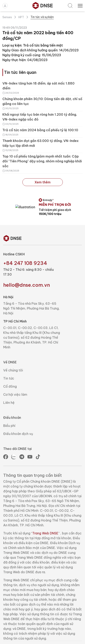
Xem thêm (42, 182)
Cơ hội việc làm (15, 404)
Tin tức (9, 388)
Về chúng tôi (13, 380)
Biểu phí (9, 435)
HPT (21, 17)
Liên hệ (9, 412)
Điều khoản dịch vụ (18, 443)
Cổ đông (10, 396)
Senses (7, 17)
